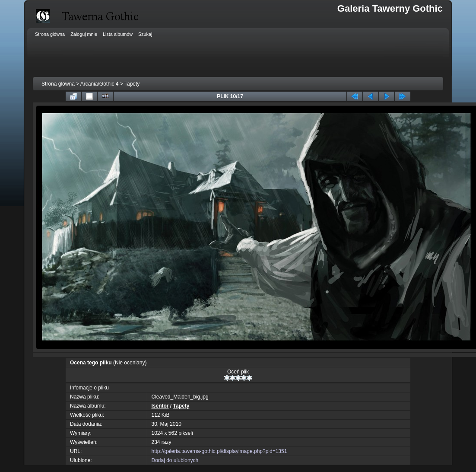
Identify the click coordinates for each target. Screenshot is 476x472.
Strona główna (58, 84)
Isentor (160, 406)
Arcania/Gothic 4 (100, 84)
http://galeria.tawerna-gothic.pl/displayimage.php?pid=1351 (219, 451)
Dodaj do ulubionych (175, 460)
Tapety (132, 84)
